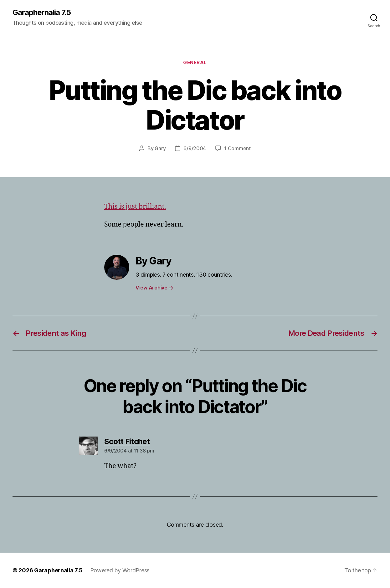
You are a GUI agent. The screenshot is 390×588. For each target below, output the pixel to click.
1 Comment (237, 148)
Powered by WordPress (120, 570)
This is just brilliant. (135, 207)
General (195, 63)
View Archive (154, 288)
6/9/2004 (195, 148)
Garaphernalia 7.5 (42, 13)
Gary (160, 148)
